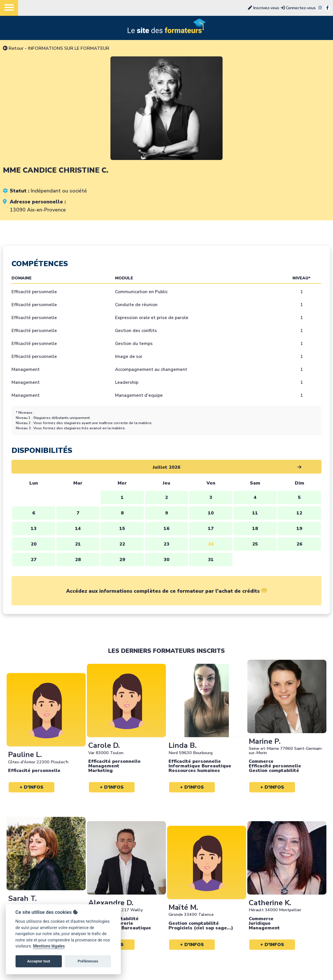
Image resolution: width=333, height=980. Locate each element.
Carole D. (104, 745)
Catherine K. (270, 903)
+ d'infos (31, 787)
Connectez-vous (298, 8)
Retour (13, 48)
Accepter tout (39, 961)
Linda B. (183, 745)
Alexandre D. (111, 903)
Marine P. (265, 741)
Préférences (88, 961)
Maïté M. (183, 907)
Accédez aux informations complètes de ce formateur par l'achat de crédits (167, 591)
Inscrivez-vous (264, 8)
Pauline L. (25, 755)
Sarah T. (22, 898)
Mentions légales (49, 946)
